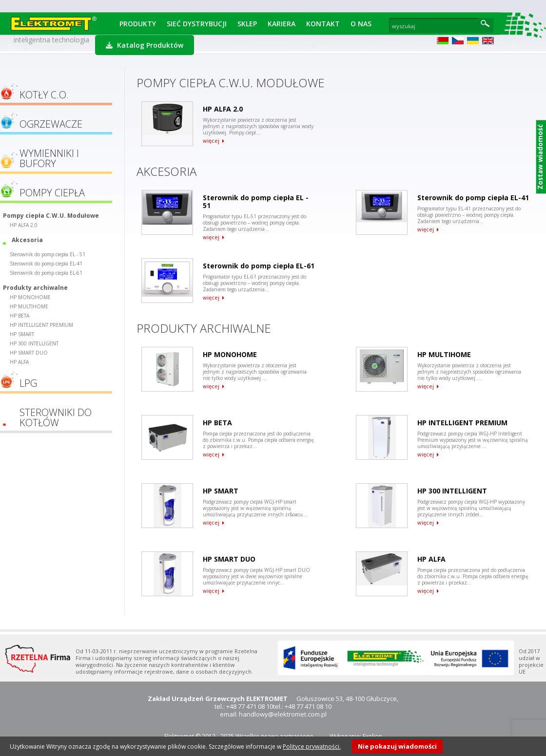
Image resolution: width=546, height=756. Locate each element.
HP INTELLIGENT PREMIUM (41, 325)
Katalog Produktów (145, 45)
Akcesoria (27, 240)
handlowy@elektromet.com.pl (283, 714)
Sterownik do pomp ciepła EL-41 (46, 264)
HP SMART (22, 334)
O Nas (361, 24)
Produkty (138, 24)
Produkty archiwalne (35, 287)
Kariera (282, 24)
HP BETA (19, 316)
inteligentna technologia (51, 40)
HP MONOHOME (30, 297)
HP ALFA (19, 362)
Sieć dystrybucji (197, 24)
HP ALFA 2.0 (24, 225)
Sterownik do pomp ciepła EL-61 (46, 273)
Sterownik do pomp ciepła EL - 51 (48, 254)
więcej (211, 141)
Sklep (247, 24)
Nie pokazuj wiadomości (397, 746)
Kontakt (323, 24)
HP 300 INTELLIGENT (34, 343)
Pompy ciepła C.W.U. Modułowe (51, 215)
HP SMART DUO (29, 353)
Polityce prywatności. (312, 747)
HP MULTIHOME (29, 306)
